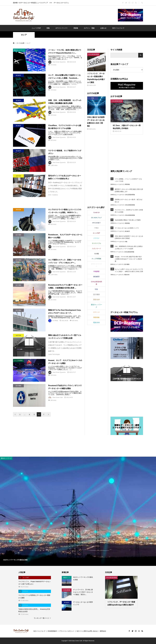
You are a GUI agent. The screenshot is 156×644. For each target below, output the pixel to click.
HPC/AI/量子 (96, 223)
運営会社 (103, 631)
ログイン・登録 (89, 28)
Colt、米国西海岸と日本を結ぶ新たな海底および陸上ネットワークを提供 (129, 248)
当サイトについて (118, 28)
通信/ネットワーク (96, 306)
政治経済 (127, 231)
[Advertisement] (76, 15)
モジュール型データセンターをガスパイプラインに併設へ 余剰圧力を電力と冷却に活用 (129, 270)
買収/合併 (96, 300)
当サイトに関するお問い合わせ (87, 631)
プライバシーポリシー (67, 631)
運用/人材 (96, 312)
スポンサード (96, 248)
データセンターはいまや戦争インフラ (127, 228)
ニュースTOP (36, 28)
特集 (48, 28)
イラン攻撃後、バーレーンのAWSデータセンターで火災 (128, 180)
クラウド (96, 238)
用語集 (76, 28)
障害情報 (127, 184)
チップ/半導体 (96, 259)
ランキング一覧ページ (41, 618)
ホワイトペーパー (62, 28)
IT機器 (96, 228)
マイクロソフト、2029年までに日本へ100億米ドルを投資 (129, 211)
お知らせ (103, 28)
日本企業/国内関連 (130, 195)
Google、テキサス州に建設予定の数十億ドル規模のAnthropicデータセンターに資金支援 (128, 259)
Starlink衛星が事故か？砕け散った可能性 (128, 220)
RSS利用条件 (52, 631)
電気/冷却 (127, 275)
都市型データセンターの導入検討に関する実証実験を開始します (129, 190)
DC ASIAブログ (96, 218)
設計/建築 (127, 264)
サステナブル (96, 243)
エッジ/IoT (96, 233)
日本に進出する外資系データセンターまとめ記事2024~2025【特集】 (129, 237)
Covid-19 (96, 212)
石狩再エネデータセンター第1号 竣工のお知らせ (129, 201)
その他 (96, 254)
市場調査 (96, 271)
